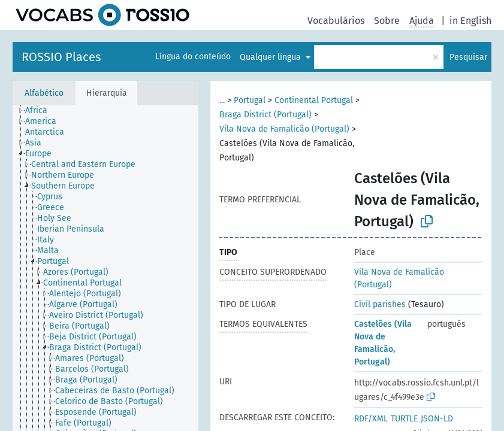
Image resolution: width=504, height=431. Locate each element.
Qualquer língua (271, 57)
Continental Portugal (314, 100)
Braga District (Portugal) (265, 115)
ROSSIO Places (61, 57)
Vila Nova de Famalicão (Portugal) (284, 129)
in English (470, 21)
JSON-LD (437, 419)
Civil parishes (380, 304)
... (222, 100)
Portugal (250, 100)
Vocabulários (336, 21)
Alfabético (44, 93)
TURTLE (404, 419)
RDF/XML (371, 419)
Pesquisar (468, 57)
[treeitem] (41, 111)
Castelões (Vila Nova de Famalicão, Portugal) (383, 343)
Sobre (387, 21)
